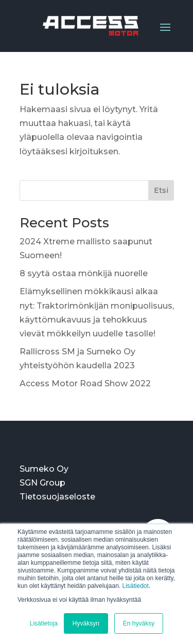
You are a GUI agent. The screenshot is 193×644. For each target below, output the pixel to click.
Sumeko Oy (44, 469)
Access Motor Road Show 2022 (85, 383)
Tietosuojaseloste (57, 497)
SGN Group (42, 483)
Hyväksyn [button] (86, 623)
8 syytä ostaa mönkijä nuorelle (84, 273)
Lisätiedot (135, 586)
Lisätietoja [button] (44, 623)
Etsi (161, 190)
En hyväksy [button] (139, 623)
